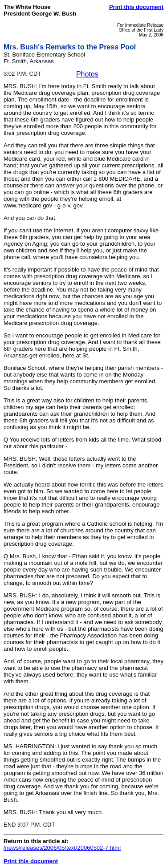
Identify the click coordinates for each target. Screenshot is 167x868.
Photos (87, 74)
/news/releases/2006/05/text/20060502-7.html (62, 848)
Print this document (136, 7)
